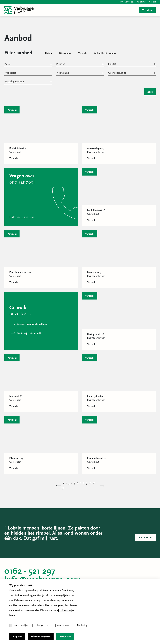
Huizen (49, 53)
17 (63, 488)
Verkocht (83, 53)
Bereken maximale (29, 324)
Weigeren (17, 637)
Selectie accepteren (41, 637)
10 (90, 483)
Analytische (40, 625)
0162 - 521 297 (30, 572)
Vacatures (141, 2)
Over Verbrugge (127, 2)
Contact (152, 2)
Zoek (150, 92)
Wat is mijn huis (26, 334)
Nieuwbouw (65, 53)
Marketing (80, 625)
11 (94, 483)
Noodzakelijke (19, 625)
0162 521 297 (25, 217)
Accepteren (65, 637)
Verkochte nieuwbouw (105, 53)
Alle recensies (146, 537)
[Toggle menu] (147, 10)
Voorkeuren (61, 625)
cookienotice (65, 610)
